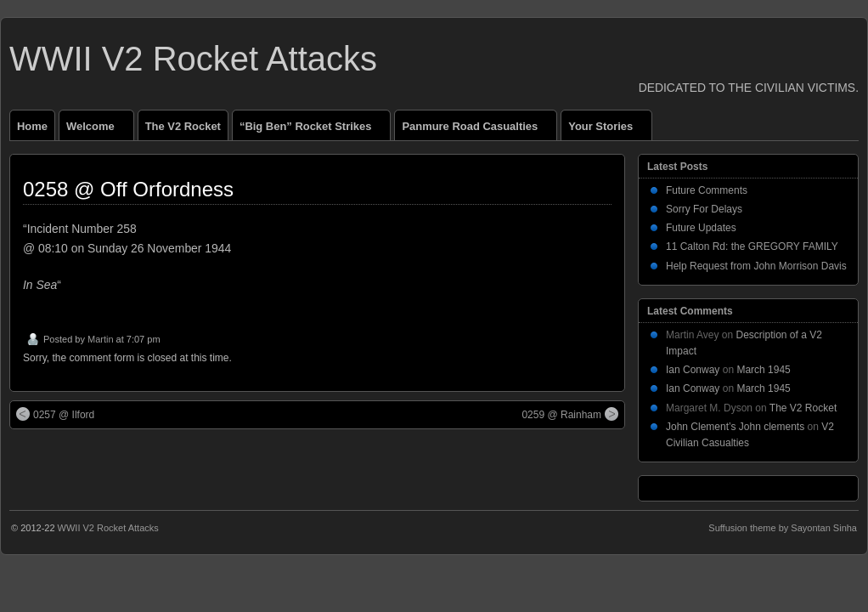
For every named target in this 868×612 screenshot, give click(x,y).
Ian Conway (693, 370)
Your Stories (608, 130)
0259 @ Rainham (570, 414)
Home (32, 126)
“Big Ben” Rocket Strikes (313, 130)
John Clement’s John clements (735, 427)
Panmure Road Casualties (477, 130)
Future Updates (701, 228)
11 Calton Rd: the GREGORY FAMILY (752, 246)
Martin (101, 339)
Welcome (98, 130)
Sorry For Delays (704, 209)
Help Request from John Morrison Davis (756, 266)
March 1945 (763, 370)
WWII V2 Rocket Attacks (193, 59)
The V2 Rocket (183, 126)
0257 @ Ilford (55, 414)
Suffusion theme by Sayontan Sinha (783, 528)
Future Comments (707, 190)
